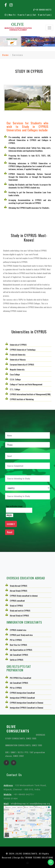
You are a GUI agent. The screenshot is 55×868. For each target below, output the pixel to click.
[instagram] (14, 764)
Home (6, 55)
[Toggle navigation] (49, 28)
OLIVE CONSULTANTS (18, 729)
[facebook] (6, 764)
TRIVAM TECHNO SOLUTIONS (39, 857)
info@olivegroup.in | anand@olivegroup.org (30, 803)
